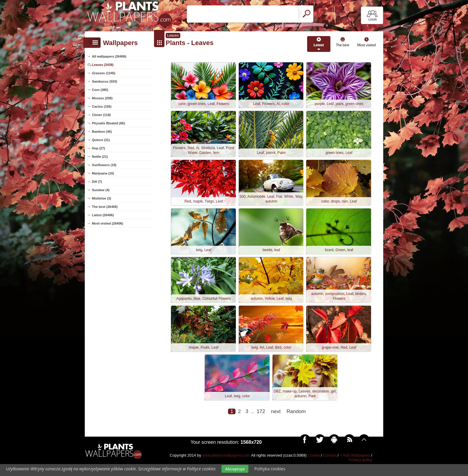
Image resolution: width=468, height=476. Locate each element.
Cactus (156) (102, 106)
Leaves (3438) (103, 65)
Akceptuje (235, 469)
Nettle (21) (100, 157)
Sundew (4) (101, 190)
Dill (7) (97, 182)
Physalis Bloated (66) (108, 123)
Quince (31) (101, 140)
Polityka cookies (270, 469)
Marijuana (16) (103, 173)
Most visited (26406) (108, 223)
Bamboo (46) (102, 132)
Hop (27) (98, 148)
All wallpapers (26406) (109, 56)
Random (296, 425)
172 (261, 425)
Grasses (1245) (104, 73)
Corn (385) (100, 90)
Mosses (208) (102, 98)
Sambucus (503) (104, 81)
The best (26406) (105, 207)
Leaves (173, 35)
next (276, 425)
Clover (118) (101, 115)
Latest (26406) (103, 215)
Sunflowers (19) (104, 165)
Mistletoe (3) (101, 198)
